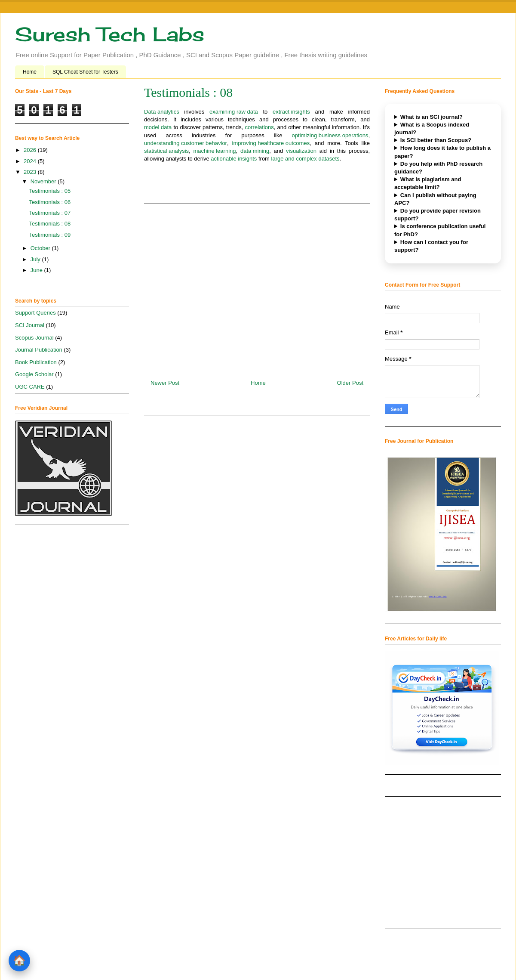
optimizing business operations (330, 136)
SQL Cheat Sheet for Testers (85, 72)
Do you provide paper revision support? (438, 215)
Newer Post (165, 383)
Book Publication (36, 362)
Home (30, 72)
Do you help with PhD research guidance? (438, 168)
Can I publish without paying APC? (435, 199)
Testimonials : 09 (50, 235)
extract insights (291, 112)
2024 (31, 161)
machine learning (214, 151)
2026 (31, 150)
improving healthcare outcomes (271, 144)
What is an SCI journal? (432, 117)
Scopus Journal (34, 338)
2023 (31, 172)
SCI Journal (30, 325)
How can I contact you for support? (431, 246)
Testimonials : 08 (50, 224)
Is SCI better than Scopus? (436, 140)
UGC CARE (30, 387)
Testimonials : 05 (50, 191)
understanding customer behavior (186, 144)
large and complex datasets (306, 159)
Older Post (350, 383)
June (37, 270)
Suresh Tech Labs (110, 34)
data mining (255, 151)
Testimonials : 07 (50, 213)
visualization (301, 151)
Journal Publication (39, 350)
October (41, 248)
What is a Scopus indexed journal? (432, 128)
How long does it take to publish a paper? (442, 152)
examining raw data (234, 112)
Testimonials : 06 (50, 202)
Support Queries (35, 313)
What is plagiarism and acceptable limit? (428, 183)
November (44, 181)
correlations (260, 128)
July (36, 259)
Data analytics (162, 112)
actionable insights (234, 159)
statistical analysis (166, 151)
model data (158, 128)
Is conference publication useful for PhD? (440, 230)
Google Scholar (34, 374)
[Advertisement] (257, 288)
